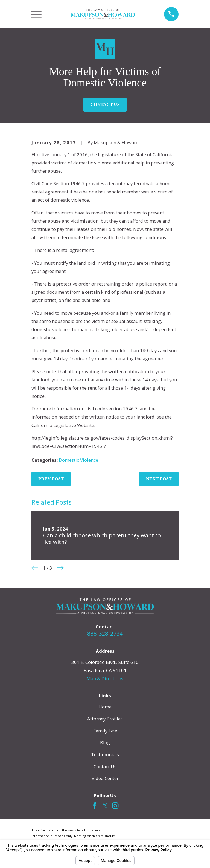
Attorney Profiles (105, 719)
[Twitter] (105, 806)
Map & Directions (105, 679)
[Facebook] (94, 806)
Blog (105, 742)
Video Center (105, 778)
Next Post (159, 479)
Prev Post (51, 479)
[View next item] (60, 568)
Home (105, 707)
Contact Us (105, 105)
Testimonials (105, 754)
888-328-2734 (105, 634)
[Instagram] (115, 806)
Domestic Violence (78, 460)
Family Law (105, 731)
